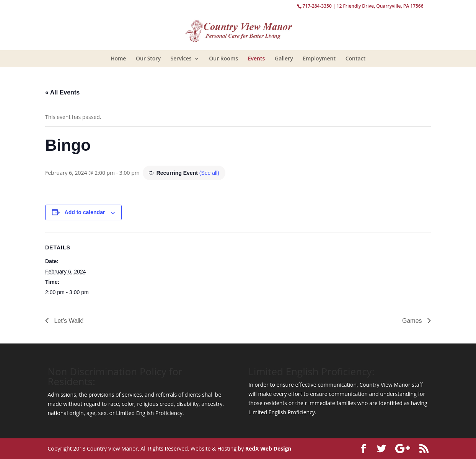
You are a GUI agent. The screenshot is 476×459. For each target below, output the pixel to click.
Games (413, 321)
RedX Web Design (268, 448)
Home (118, 58)
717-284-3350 (317, 6)
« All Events (62, 92)
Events (257, 58)
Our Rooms (223, 58)
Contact (355, 58)
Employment (319, 58)
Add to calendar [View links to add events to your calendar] (85, 212)
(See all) (209, 173)
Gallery (284, 58)
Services (181, 58)
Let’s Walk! (68, 321)
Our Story (148, 58)
